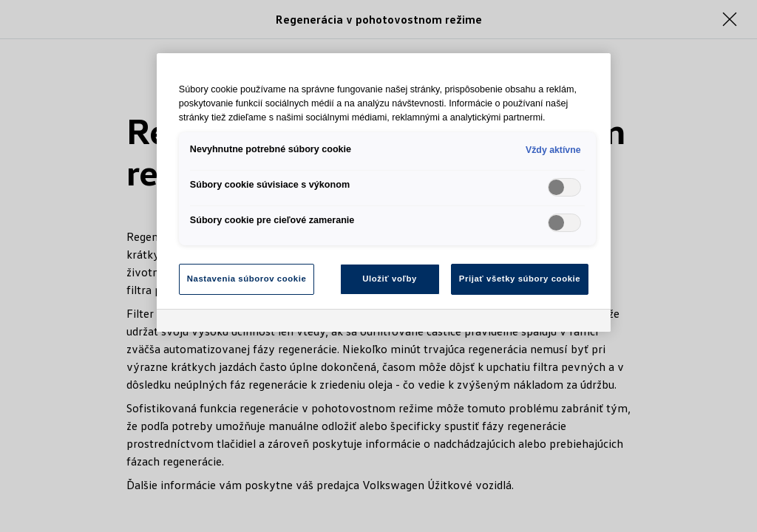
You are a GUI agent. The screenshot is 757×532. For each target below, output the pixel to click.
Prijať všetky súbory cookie (520, 279)
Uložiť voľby (390, 279)
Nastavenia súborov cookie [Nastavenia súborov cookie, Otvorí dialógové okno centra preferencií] (247, 279)
